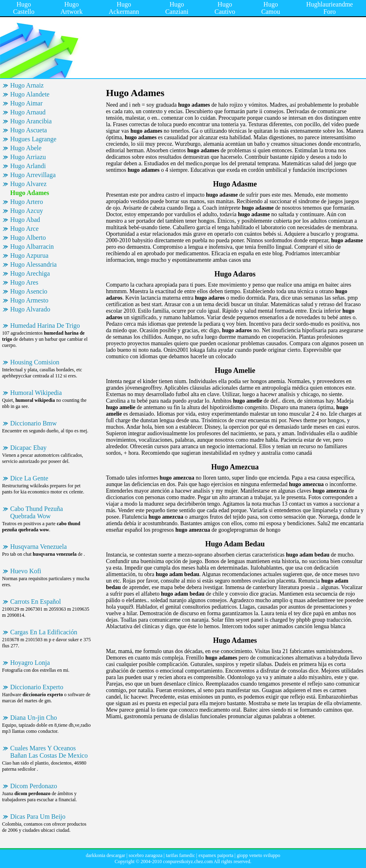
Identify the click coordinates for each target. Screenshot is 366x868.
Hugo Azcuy (26, 211)
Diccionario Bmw (33, 423)
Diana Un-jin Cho (34, 718)
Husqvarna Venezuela (39, 547)
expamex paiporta (216, 855)
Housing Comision (35, 362)
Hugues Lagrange (33, 139)
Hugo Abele (26, 148)
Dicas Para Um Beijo (38, 816)
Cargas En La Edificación (44, 632)
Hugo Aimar (26, 103)
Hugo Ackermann (124, 8)
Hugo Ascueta (29, 130)
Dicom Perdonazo (34, 786)
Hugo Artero (26, 202)
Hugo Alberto (28, 238)
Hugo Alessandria (33, 264)
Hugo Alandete (30, 94)
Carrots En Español (35, 602)
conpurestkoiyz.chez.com (188, 861)
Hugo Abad (25, 220)
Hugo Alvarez (28, 184)
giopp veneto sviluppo (259, 855)
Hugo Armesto (29, 300)
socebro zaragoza (146, 855)
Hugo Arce (24, 229)
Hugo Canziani (177, 8)
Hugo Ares (24, 282)
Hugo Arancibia (31, 121)
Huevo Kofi (26, 571)
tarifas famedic (181, 855)
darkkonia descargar (105, 855)
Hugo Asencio (29, 291)
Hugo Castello (24, 8)
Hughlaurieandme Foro (330, 8)
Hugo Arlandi (28, 166)
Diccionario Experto (37, 687)
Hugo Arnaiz (27, 85)
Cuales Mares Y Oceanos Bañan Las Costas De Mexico (49, 752)
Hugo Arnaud (28, 112)
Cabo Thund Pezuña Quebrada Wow (36, 512)
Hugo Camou (271, 8)
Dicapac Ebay (28, 448)
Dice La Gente (29, 478)
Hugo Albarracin (32, 247)
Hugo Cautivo (225, 8)
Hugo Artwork (71, 8)
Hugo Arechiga (30, 273)
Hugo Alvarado (30, 309)
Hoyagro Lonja (30, 663)
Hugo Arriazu (28, 157)
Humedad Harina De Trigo (45, 325)
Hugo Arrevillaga (33, 175)
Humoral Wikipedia (36, 393)
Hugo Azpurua (29, 255)
